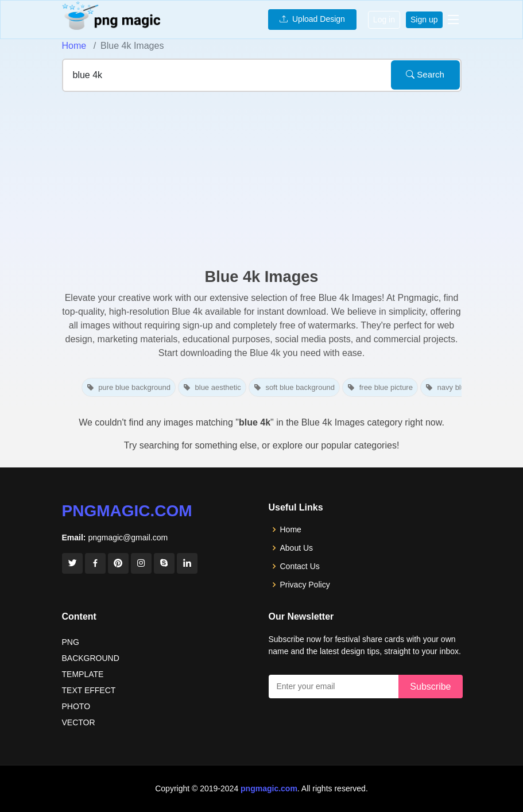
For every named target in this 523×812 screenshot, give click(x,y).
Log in (384, 20)
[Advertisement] (262, 181)
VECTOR (79, 722)
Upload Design (312, 19)
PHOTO (76, 706)
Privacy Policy (305, 585)
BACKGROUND (91, 658)
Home (74, 46)
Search (425, 74)
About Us (297, 548)
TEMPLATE (83, 674)
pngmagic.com (127, 511)
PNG (71, 642)
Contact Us (300, 566)
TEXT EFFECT (89, 690)
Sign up (424, 20)
